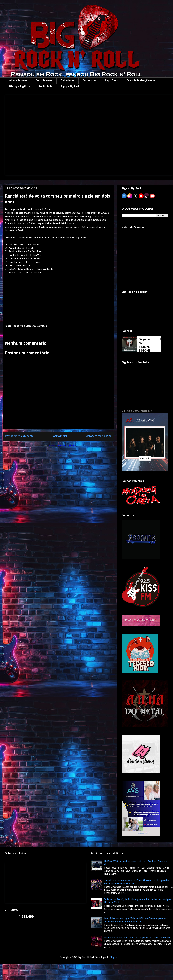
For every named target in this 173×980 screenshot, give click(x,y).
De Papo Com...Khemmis (137, 411)
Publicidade (46, 87)
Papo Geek (111, 80)
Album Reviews (18, 80)
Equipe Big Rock (70, 87)
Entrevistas (90, 80)
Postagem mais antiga (98, 436)
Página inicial (59, 436)
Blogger (114, 957)
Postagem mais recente (19, 436)
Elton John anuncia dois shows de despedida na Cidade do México (137, 938)
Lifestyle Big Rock (20, 87)
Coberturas (67, 80)
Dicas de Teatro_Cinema (141, 80)
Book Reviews (44, 80)
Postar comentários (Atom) (63, 446)
